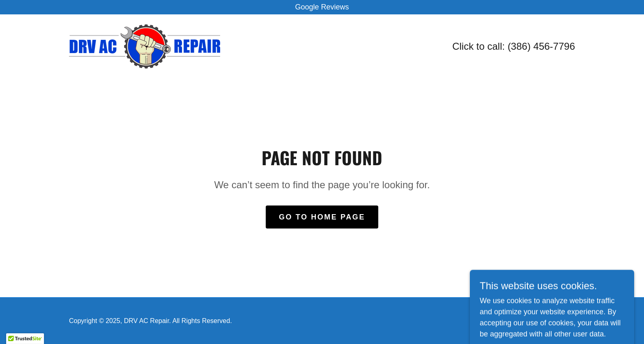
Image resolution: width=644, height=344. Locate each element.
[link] (145, 46)
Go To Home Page (322, 217)
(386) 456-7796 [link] (541, 46)
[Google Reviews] (322, 7)
